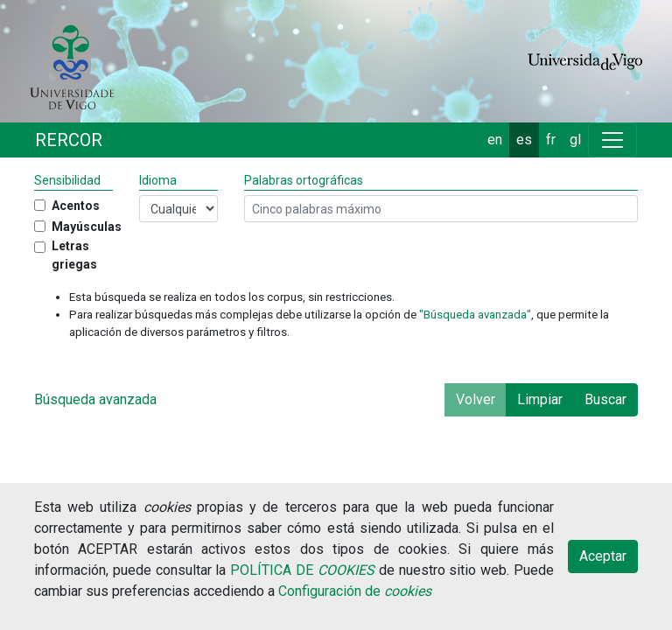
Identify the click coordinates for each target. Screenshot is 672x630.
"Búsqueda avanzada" (475, 315)
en (495, 140)
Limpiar (540, 399)
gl (575, 140)
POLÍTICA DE (302, 570)
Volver (476, 399)
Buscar (605, 399)
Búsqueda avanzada (95, 399)
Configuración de (355, 591)
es (524, 140)
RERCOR (69, 140)
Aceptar (603, 556)
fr (551, 140)
